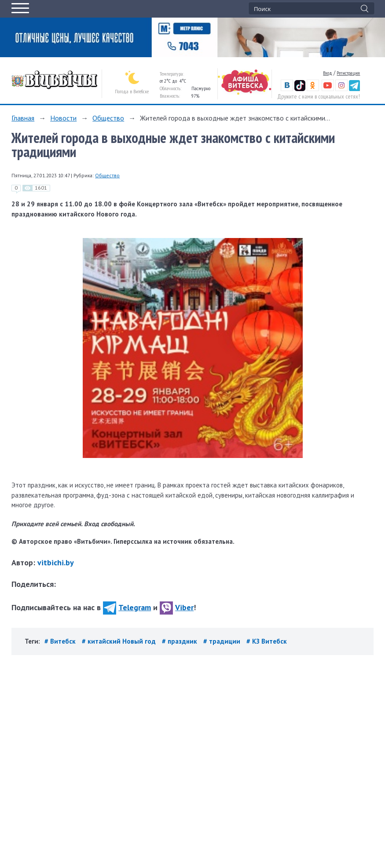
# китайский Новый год (120, 641)
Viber (177, 607)
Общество (108, 118)
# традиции (223, 641)
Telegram (127, 607)
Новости (63, 118)
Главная (23, 118)
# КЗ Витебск (267, 641)
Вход (328, 73)
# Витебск (61, 641)
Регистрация (348, 73)
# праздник (180, 641)
